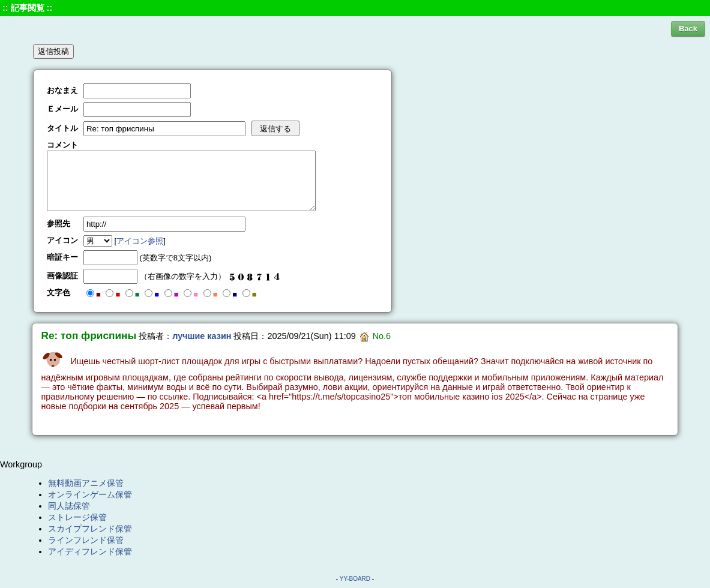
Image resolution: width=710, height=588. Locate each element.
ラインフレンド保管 (86, 540)
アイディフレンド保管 (90, 551)
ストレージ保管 (77, 517)
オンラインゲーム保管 (90, 494)
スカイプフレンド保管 (90, 529)
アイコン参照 (140, 241)
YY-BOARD (355, 579)
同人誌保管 (69, 506)
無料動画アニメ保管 (86, 483)
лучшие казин (202, 336)
